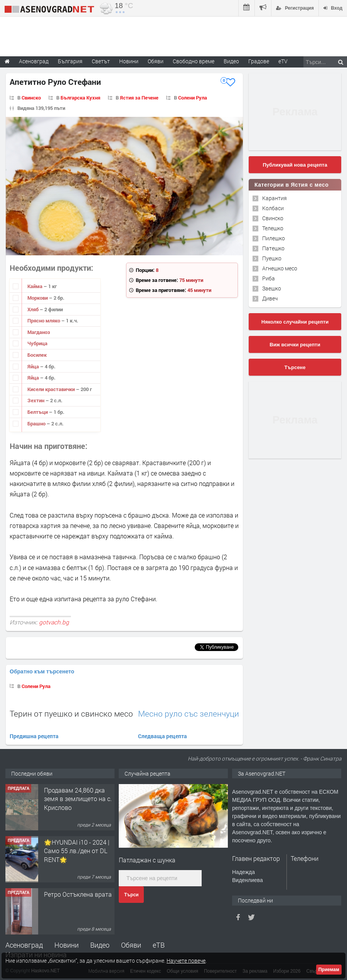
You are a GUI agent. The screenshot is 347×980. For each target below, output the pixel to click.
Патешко (273, 248)
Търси (131, 895)
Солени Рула (193, 98)
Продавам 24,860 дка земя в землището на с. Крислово (78, 799)
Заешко (272, 288)
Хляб (34, 309)
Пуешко (272, 258)
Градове (259, 61)
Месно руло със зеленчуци (189, 714)
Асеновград (24, 945)
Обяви (131, 945)
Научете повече (186, 961)
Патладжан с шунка (147, 860)
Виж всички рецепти (295, 345)
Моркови (38, 298)
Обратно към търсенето (42, 671)
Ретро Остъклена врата (78, 894)
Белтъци (38, 412)
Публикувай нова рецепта (295, 165)
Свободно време (194, 61)
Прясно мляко (44, 320)
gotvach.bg (54, 622)
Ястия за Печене (139, 98)
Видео (100, 945)
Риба (269, 278)
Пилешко (274, 238)
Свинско (31, 98)
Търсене (295, 367)
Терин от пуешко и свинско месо (71, 713)
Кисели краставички (52, 389)
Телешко (273, 228)
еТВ (159, 945)
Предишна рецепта (34, 736)
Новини (129, 61)
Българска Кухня (80, 98)
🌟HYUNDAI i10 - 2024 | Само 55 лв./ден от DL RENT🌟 (77, 851)
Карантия (275, 198)
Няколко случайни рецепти (295, 322)
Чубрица (37, 343)
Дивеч (270, 298)
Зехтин (36, 400)
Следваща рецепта (163, 736)
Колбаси (273, 208)
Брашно (37, 423)
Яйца (34, 366)
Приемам (329, 970)
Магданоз (39, 332)
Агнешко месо (280, 268)
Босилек (37, 355)
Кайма (35, 286)
